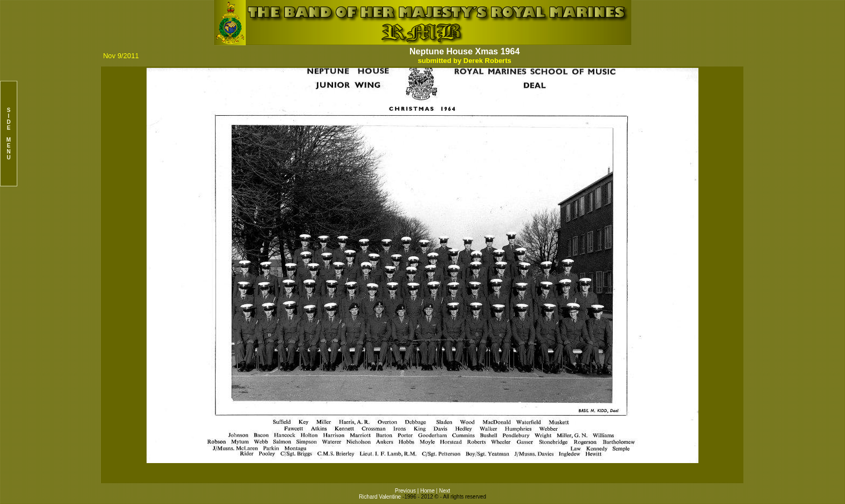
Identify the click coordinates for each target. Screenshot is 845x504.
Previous (406, 491)
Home (428, 491)
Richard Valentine (380, 497)
